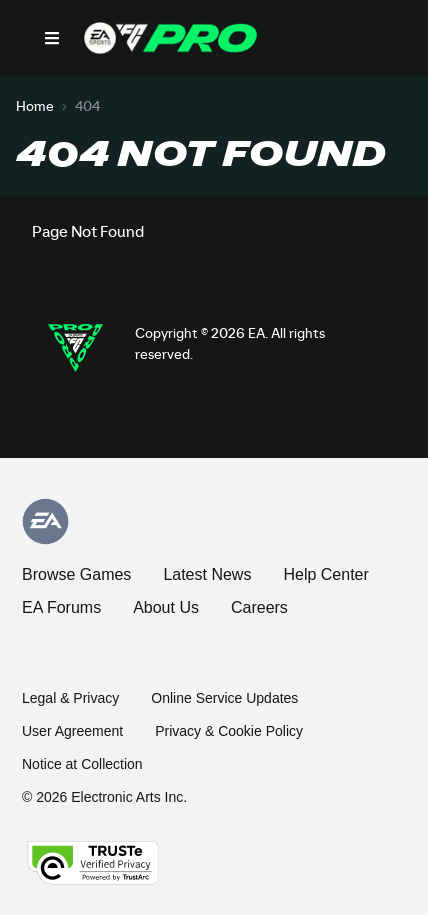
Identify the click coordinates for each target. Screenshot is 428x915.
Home (35, 107)
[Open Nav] (52, 38)
